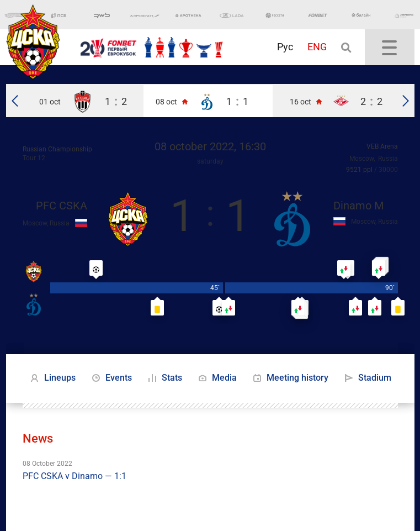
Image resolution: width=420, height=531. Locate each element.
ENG (317, 47)
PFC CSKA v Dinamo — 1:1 (75, 476)
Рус (285, 47)
